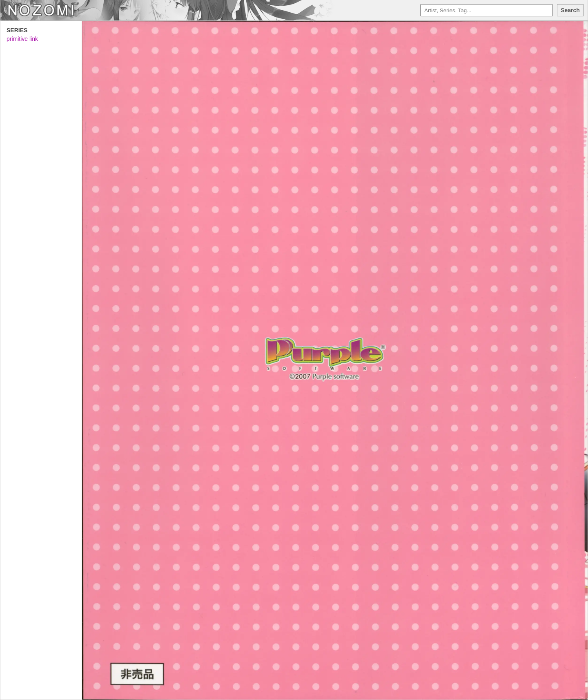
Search (570, 10)
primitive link (22, 39)
